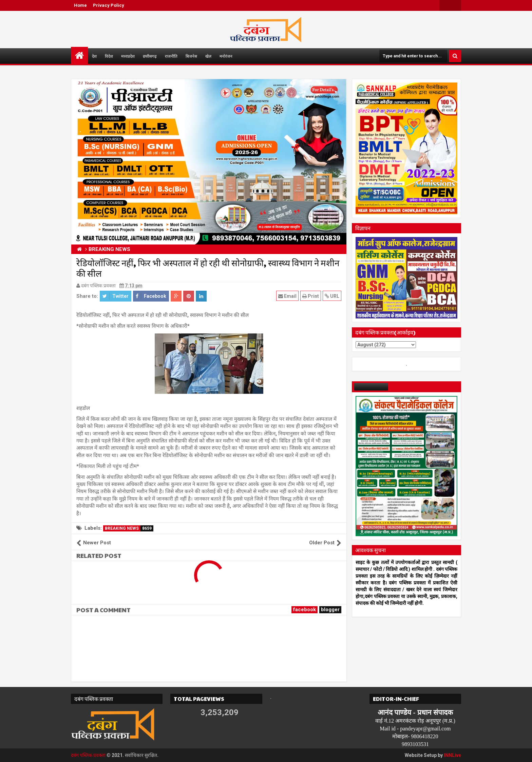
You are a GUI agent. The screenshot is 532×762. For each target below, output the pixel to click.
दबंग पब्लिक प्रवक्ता (88, 755)
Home (80, 5)
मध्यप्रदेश (128, 56)
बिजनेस (191, 56)
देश (94, 56)
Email (287, 296)
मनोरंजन (226, 56)
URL (332, 296)
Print (311, 296)
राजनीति (171, 56)
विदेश (109, 56)
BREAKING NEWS (129, 528)
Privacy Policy (109, 5)
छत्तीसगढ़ (150, 56)
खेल (208, 56)
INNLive (452, 755)
